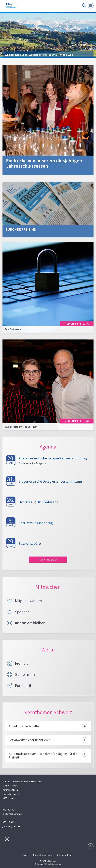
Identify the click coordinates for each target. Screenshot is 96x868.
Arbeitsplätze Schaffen (25, 726)
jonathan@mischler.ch (13, 826)
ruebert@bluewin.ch (13, 814)
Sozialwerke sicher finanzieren (30, 740)
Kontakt (26, 855)
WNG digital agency (53, 864)
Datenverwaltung (64, 855)
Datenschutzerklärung (43, 855)
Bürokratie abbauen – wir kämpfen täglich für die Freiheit (43, 755)
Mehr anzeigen (48, 560)
